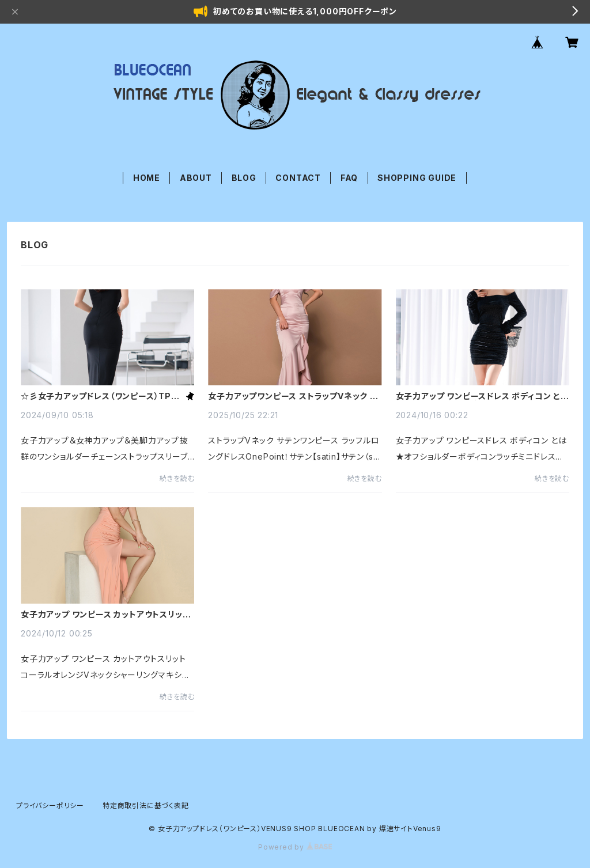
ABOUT (196, 178)
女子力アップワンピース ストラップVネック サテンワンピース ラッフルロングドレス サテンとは (293, 396)
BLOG (244, 178)
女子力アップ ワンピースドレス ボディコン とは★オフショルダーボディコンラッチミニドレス (483, 396)
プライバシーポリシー (50, 806)
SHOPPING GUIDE (417, 178)
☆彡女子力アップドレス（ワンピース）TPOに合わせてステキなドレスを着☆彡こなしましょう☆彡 (101, 396)
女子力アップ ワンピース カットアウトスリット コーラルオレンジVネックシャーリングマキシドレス (105, 615)
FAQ (349, 178)
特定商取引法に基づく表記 (146, 806)
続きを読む (177, 478)
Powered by (295, 847)
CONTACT (298, 178)
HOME (147, 178)
